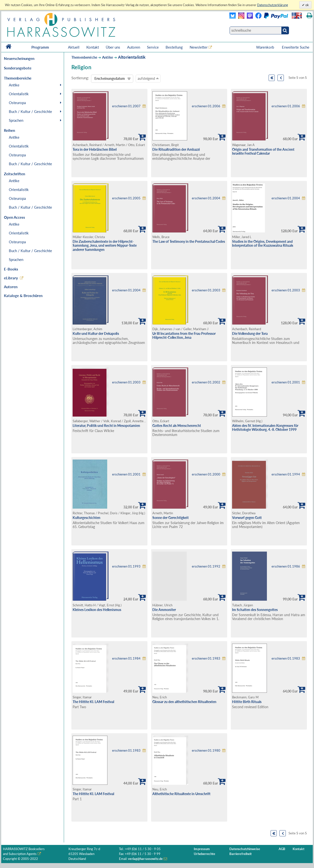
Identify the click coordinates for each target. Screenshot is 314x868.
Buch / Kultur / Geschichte (30, 111)
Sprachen (16, 120)
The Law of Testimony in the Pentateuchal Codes (189, 241)
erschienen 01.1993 (126, 566)
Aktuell (74, 47)
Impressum (202, 849)
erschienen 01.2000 (206, 474)
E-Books (11, 269)
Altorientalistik (132, 57)
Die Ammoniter (164, 610)
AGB (282, 849)
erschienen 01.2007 (126, 106)
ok (307, 5)
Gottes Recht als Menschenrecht (177, 426)
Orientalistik (19, 94)
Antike (14, 85)
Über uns (113, 47)
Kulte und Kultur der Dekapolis (96, 333)
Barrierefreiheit (241, 854)
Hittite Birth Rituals (247, 702)
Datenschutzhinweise (245, 849)
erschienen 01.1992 (206, 566)
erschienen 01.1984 (126, 658)
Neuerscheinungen (19, 58)
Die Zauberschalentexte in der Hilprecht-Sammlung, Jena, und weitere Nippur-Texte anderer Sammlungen (105, 245)
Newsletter (199, 47)
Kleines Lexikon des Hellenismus (97, 610)
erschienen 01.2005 (126, 198)
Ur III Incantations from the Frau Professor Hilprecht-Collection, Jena (184, 336)
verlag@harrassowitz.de (145, 859)
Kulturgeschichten (86, 518)
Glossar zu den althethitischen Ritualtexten (184, 702)
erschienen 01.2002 (206, 382)
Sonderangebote (18, 68)
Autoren (134, 47)
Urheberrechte (204, 854)
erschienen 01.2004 (206, 198)
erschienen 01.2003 (206, 290)
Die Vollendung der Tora (250, 333)
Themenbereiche (84, 57)
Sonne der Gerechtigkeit (170, 518)
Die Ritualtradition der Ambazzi (176, 149)
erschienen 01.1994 (286, 474)
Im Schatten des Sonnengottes (255, 610)
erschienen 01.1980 (206, 751)
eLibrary (11, 278)
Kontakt (93, 47)
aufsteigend (148, 78)
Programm (40, 47)
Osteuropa (17, 103)
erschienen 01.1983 (206, 658)
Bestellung (174, 47)
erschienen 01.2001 (286, 382)
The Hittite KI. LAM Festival (93, 702)
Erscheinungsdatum (110, 78)
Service (153, 47)
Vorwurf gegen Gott (247, 518)
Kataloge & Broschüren (23, 296)
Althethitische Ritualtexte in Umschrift (181, 794)
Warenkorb (266, 47)
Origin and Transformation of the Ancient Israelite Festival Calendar (263, 151)
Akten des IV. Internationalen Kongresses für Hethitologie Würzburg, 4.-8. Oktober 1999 (265, 428)
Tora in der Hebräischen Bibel (95, 149)
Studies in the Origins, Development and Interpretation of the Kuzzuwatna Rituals (263, 244)
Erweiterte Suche (296, 47)
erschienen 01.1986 (286, 566)
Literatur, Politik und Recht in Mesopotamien (106, 426)
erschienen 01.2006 (206, 106)
